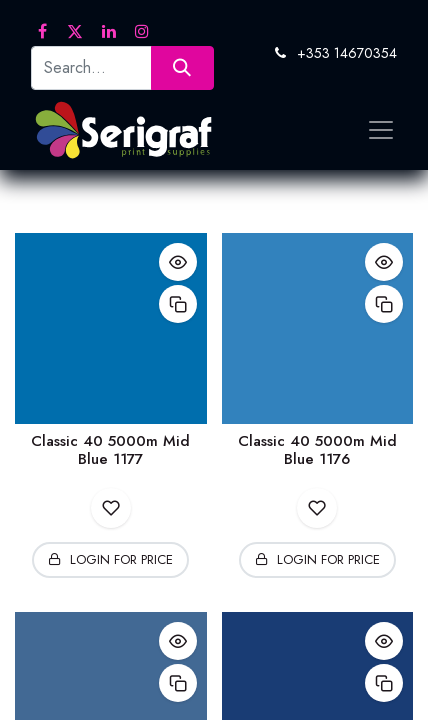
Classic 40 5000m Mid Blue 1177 (110, 450)
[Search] (182, 67)
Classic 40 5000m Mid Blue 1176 (317, 450)
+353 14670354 (347, 53)
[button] (178, 262)
